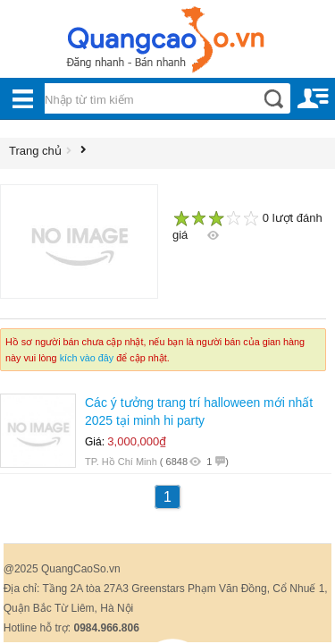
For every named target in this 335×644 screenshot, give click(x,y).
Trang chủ (35, 151)
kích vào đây (87, 358)
